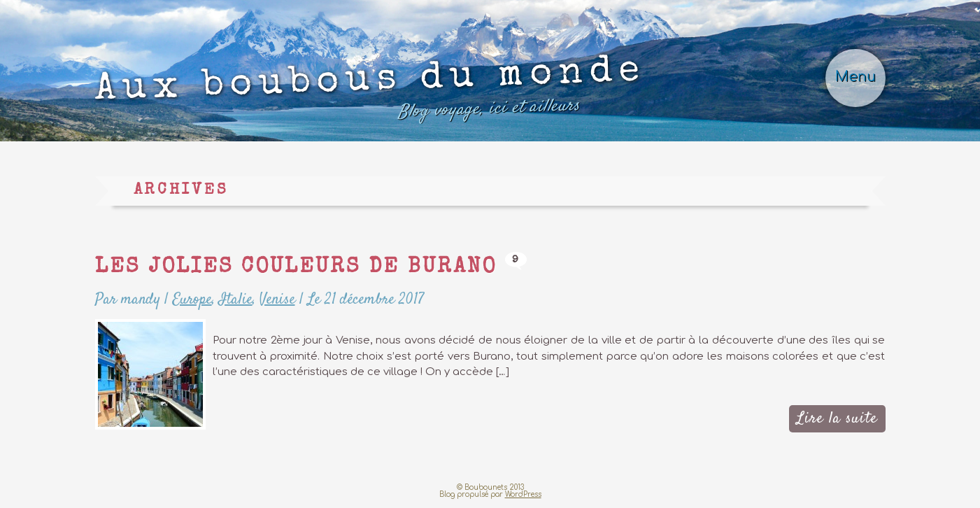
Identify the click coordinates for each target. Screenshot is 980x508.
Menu (855, 77)
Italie (236, 299)
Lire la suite (837, 418)
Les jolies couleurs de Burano (296, 268)
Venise (277, 299)
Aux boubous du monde (370, 92)
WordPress (523, 494)
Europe (192, 299)
